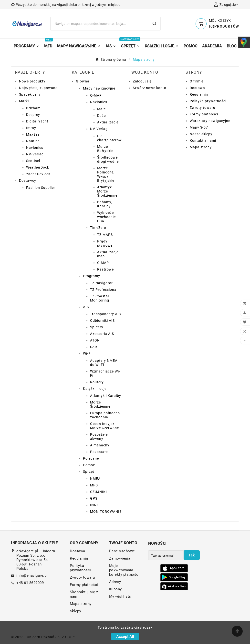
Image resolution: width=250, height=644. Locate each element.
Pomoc (89, 465)
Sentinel (33, 161)
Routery (97, 382)
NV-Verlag (35, 154)
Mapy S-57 (199, 127)
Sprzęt (89, 472)
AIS (86, 307)
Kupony (115, 589)
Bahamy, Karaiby (105, 204)
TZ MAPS (105, 235)
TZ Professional (104, 290)
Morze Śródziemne (100, 404)
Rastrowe (105, 269)
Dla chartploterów (109, 138)
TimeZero (98, 228)
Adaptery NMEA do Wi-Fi (104, 363)
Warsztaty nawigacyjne (210, 121)
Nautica (33, 141)
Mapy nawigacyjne (99, 88)
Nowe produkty (32, 81)
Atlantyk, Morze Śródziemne (107, 191)
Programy (92, 276)
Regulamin (199, 94)
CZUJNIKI (99, 492)
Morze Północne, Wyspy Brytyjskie (106, 174)
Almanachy (100, 445)
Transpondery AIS (105, 314)
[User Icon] (226, 5)
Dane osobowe (122, 551)
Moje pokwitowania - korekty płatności (124, 570)
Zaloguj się (142, 81)
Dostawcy (28, 181)
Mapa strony (201, 147)
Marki (24, 101)
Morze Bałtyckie (105, 149)
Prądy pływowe (105, 243)
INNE (94, 505)
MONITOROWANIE (106, 512)
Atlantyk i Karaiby (106, 396)
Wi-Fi (87, 353)
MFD (94, 485)
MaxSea (33, 134)
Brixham (33, 108)
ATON (95, 340)
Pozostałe (99, 452)
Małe (101, 109)
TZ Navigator (101, 283)
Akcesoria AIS (102, 334)
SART (95, 347)
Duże (101, 116)
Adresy (115, 582)
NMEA (95, 479)
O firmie (197, 81)
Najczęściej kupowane (38, 88)
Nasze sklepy (201, 134)
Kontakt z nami (203, 141)
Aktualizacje (108, 122)
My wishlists (120, 596)
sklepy (75, 611)
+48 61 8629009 (30, 583)
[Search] (100, 24)
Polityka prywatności (208, 101)
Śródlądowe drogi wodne (108, 159)
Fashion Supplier (41, 188)
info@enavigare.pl (32, 575)
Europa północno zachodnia (105, 415)
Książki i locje (95, 389)
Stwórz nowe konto (150, 88)
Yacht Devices (38, 174)
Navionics (35, 148)
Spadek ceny (30, 94)
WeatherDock (38, 167)
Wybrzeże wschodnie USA (106, 217)
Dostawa (197, 88)
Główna (83, 81)
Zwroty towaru (203, 108)
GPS (94, 498)
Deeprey (33, 115)
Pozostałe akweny (99, 437)
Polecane (91, 458)
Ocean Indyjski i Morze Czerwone (104, 426)
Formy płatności (204, 114)
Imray (31, 128)
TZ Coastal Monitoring (100, 298)
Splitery (97, 327)
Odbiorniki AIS (102, 321)
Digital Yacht (37, 121)
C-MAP (96, 95)
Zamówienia (120, 558)
